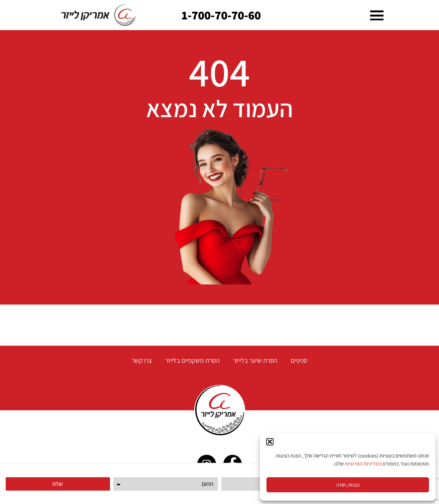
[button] (270, 442)
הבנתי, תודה (348, 485)
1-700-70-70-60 (221, 15)
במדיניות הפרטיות (363, 464)
